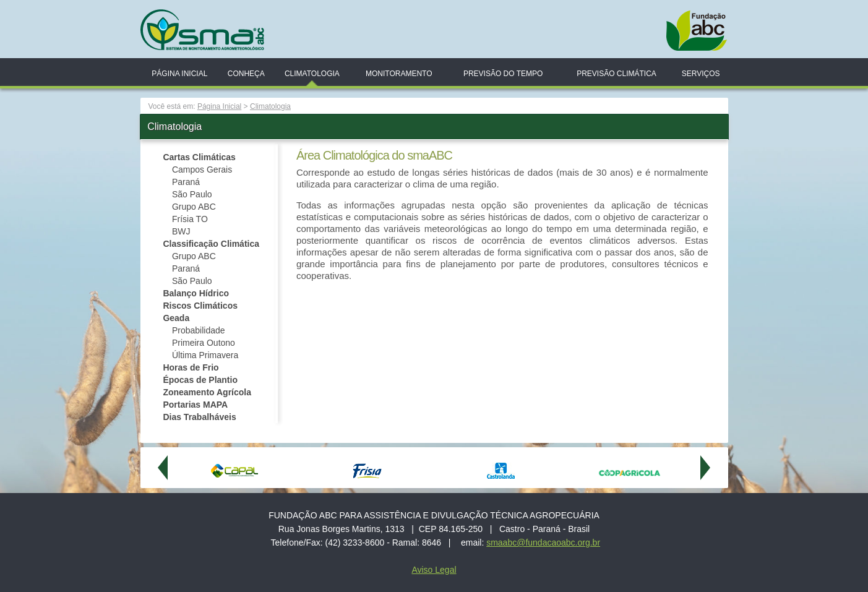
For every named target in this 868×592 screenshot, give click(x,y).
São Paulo (192, 194)
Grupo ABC (195, 207)
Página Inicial (179, 74)
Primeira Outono (204, 343)
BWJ (181, 231)
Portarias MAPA (195, 405)
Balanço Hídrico (196, 293)
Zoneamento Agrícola (207, 392)
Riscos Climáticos (200, 306)
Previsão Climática (617, 74)
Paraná (186, 182)
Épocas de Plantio (200, 380)
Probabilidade (199, 330)
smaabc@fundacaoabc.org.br (543, 543)
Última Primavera (205, 355)
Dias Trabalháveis (199, 417)
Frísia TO (190, 219)
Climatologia (312, 74)
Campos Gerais (202, 169)
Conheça (246, 74)
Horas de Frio (191, 367)
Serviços (701, 74)
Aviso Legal (434, 570)
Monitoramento (399, 74)
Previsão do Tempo (503, 74)
